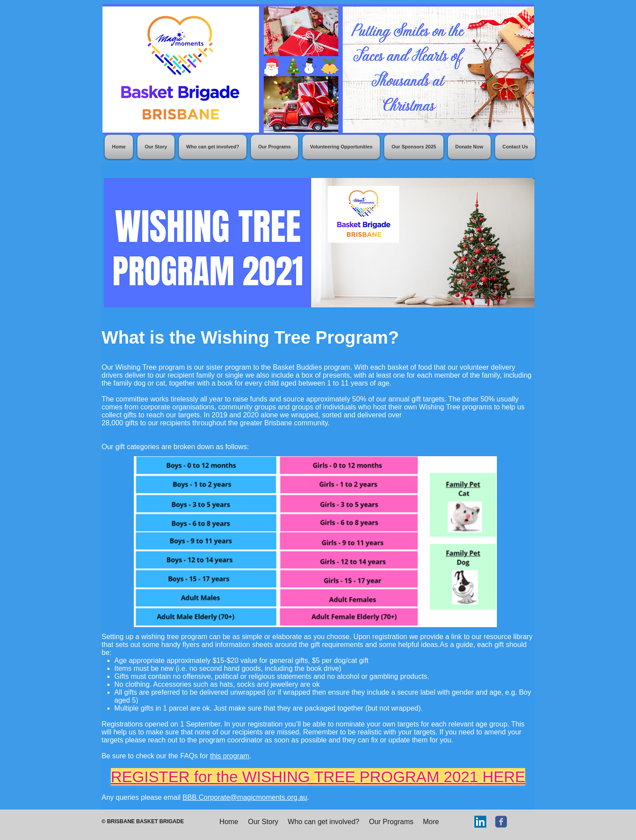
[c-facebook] (501, 822)
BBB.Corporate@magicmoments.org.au (245, 797)
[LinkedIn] (480, 822)
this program (229, 756)
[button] (274, 147)
